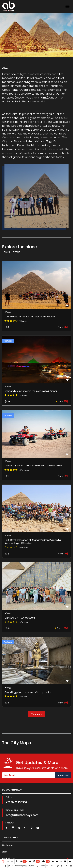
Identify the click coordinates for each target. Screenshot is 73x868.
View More (37, 714)
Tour (7, 252)
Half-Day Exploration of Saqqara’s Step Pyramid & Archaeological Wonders (33, 542)
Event (16, 252)
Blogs (5, 852)
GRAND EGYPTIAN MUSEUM (20, 618)
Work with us (9, 858)
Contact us (8, 845)
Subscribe (63, 775)
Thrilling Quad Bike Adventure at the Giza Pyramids (33, 466)
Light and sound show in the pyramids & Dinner (31, 391)
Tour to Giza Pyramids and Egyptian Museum (30, 317)
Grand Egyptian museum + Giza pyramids (28, 692)
